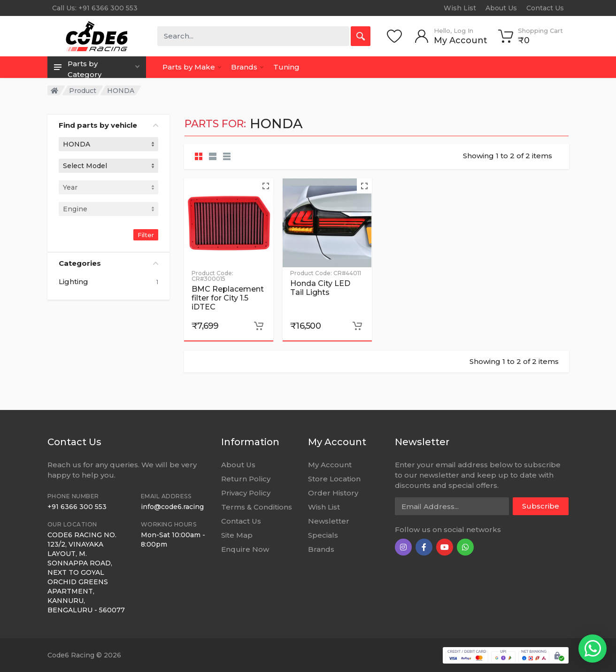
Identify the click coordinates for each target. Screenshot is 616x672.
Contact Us (545, 8)
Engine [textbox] (75, 209)
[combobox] (108, 144)
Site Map (237, 535)
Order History (333, 493)
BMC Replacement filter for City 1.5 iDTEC (228, 298)
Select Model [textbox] (85, 166)
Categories (108, 263)
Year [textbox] (70, 187)
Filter (146, 235)
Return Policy (246, 479)
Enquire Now (245, 549)
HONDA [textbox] (77, 144)
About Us (501, 8)
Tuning (286, 67)
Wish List (460, 8)
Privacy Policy (246, 493)
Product (83, 91)
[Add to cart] (259, 326)
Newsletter (329, 521)
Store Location (334, 479)
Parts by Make (192, 67)
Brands (247, 67)
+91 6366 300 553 (77, 507)
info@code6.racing (172, 507)
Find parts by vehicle (108, 125)
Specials (323, 535)
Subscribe (541, 506)
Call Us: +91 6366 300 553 (95, 8)
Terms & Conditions (257, 507)
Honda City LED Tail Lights (320, 288)
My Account (330, 465)
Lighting (73, 282)
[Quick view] (266, 186)
